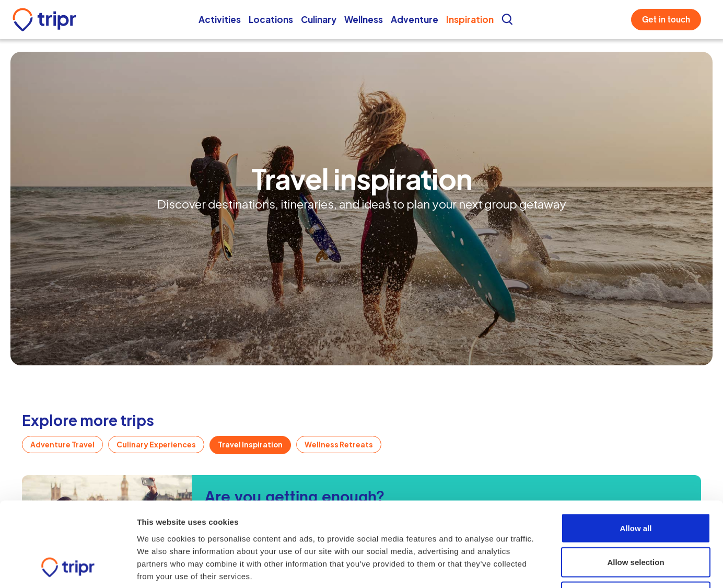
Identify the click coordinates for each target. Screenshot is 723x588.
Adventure (415, 19)
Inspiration (470, 19)
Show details (591, 567)
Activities (220, 19)
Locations (271, 19)
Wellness (364, 19)
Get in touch (666, 20)
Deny (636, 519)
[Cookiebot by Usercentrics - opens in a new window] (68, 568)
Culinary (319, 19)
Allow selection (635, 485)
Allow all (636, 451)
